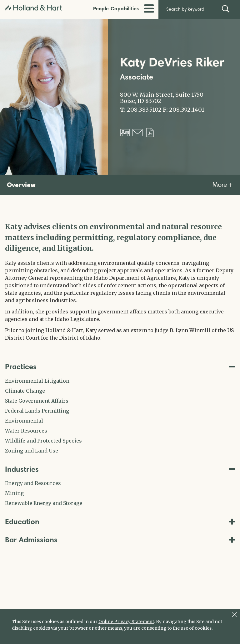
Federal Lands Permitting (37, 411)
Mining (14, 493)
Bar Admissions (120, 540)
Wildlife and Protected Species (43, 441)
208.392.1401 (187, 110)
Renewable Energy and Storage (44, 503)
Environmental (24, 421)
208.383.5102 (144, 110)
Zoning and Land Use (32, 451)
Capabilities (125, 8)
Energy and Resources (33, 483)
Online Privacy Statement (126, 622)
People (101, 8)
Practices (120, 367)
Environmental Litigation (37, 381)
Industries (120, 469)
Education (120, 522)
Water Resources (26, 431)
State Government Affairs (37, 401)
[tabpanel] (120, 281)
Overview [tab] (21, 185)
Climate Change (25, 391)
